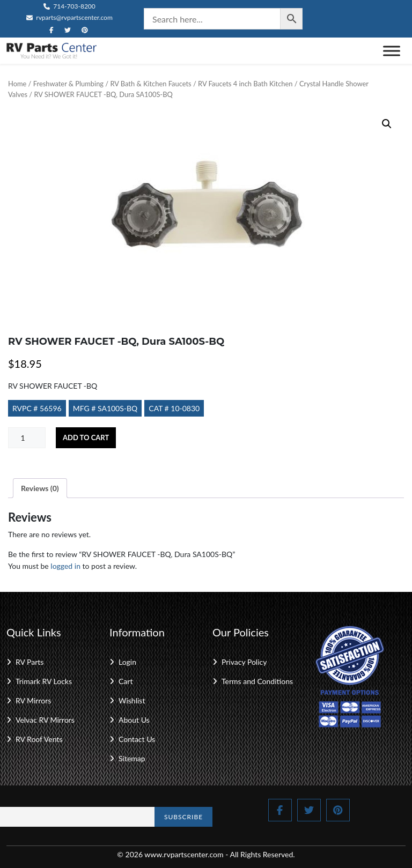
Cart (126, 681)
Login (127, 662)
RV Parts (30, 662)
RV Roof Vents (39, 739)
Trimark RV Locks (44, 681)
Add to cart (86, 437)
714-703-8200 (69, 6)
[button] (387, 124)
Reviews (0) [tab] (40, 488)
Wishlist (132, 700)
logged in (65, 566)
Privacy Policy (244, 662)
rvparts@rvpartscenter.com (69, 17)
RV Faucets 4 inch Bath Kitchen (245, 84)
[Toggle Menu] (392, 51)
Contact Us (137, 739)
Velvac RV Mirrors (45, 720)
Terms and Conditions (257, 681)
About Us (134, 720)
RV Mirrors (33, 700)
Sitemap (132, 758)
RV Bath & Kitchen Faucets (150, 84)
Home (17, 84)
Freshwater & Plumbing (68, 84)
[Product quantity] (27, 438)
